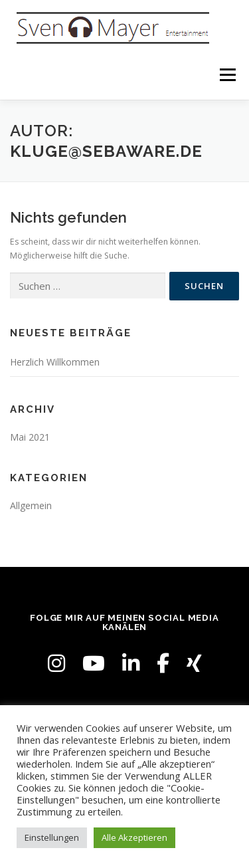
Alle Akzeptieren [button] (134, 837)
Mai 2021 (30, 437)
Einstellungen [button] (52, 837)
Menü (227, 75)
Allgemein (31, 505)
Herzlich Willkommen (55, 362)
